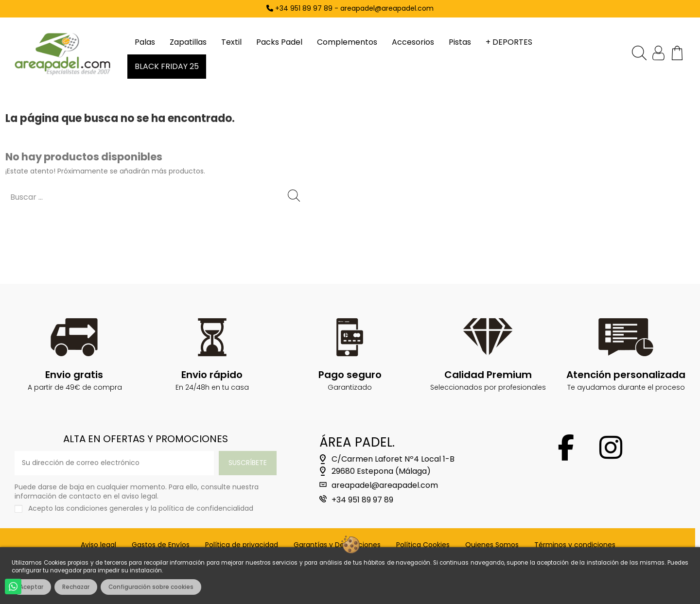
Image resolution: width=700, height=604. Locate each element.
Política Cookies (423, 545)
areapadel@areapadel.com (385, 485)
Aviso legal (98, 545)
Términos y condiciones (575, 545)
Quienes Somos (492, 545)
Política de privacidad (242, 545)
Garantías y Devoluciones (337, 545)
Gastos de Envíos (161, 545)
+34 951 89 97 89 (362, 500)
